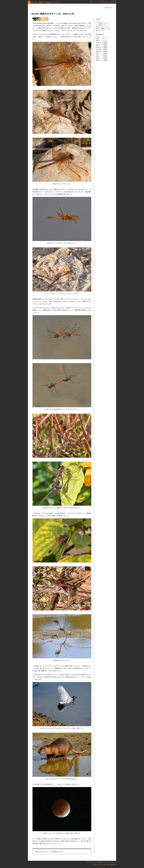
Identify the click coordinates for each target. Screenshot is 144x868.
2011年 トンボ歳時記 (102, 55)
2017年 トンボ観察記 (102, 44)
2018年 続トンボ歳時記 (102, 42)
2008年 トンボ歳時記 (102, 61)
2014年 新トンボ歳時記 (102, 50)
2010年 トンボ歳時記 (102, 57)
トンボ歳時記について (101, 25)
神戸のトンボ (93, 1)
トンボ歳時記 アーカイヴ (104, 1)
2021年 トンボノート (102, 37)
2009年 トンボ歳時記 (102, 59)
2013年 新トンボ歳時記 (102, 51)
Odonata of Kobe (97, 864)
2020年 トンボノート (102, 39)
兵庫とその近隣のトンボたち (103, 29)
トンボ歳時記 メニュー (101, 862)
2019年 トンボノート (102, 40)
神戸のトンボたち (100, 30)
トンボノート (99, 21)
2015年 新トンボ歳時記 (102, 48)
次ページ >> (113, 3)
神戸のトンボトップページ (42, 852)
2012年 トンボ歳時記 (102, 53)
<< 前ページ (106, 3)
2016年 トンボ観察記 (102, 46)
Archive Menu (106, 864)
